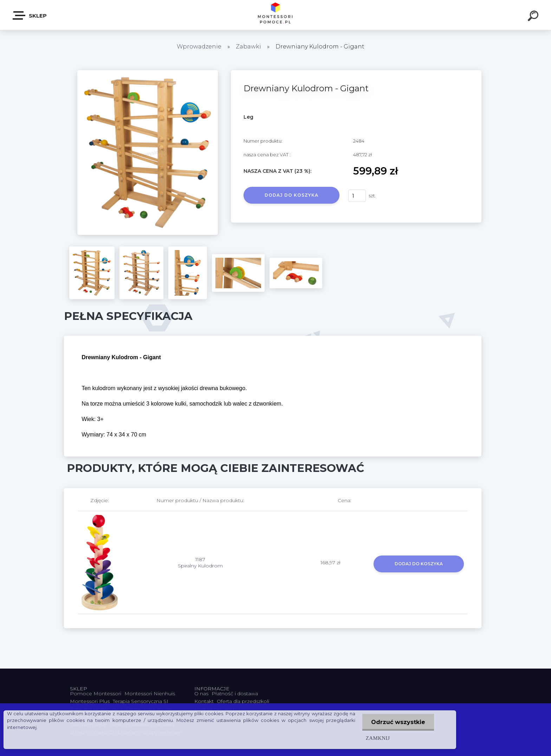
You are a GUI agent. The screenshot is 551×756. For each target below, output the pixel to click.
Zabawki (249, 47)
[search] (534, 17)
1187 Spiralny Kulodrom (200, 563)
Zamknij (378, 738)
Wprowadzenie (199, 47)
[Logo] (276, 15)
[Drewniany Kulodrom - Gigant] (148, 73)
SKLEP (30, 15)
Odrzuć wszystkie (398, 722)
